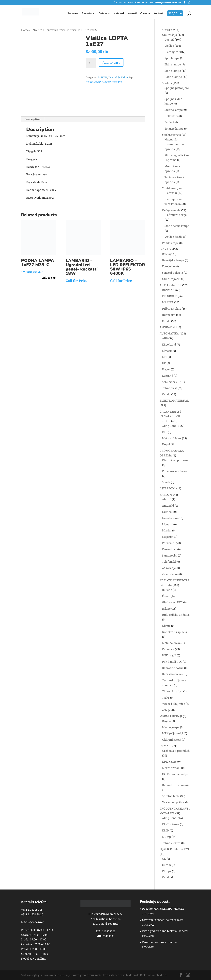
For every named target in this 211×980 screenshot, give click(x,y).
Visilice (65, 30)
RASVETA (37, 30)
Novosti (132, 14)
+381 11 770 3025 (145, 2)
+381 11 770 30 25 (32, 914)
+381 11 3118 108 (32, 910)
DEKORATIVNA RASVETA (98, 82)
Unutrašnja (51, 30)
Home (25, 30)
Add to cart (111, 62)
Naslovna (72, 14)
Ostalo (103, 14)
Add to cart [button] (49, 278)
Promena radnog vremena (159, 942)
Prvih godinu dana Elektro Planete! (165, 931)
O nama (145, 14)
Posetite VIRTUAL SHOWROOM (163, 909)
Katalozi (119, 14)
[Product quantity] (91, 63)
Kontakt (158, 14)
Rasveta (87, 14)
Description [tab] (33, 119)
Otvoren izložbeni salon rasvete (163, 920)
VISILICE (117, 82)
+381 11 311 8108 (124, 2)
